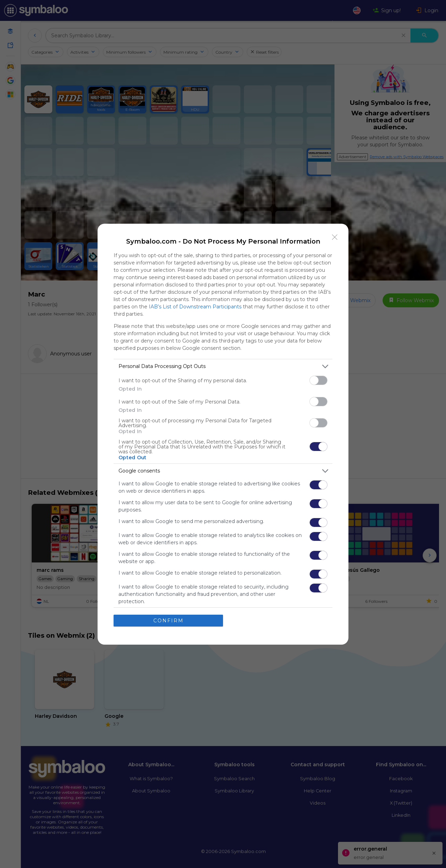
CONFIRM (168, 621)
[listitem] (223, 366)
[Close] (335, 237)
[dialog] (223, 434)
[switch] (318, 380)
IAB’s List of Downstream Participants (195, 307)
